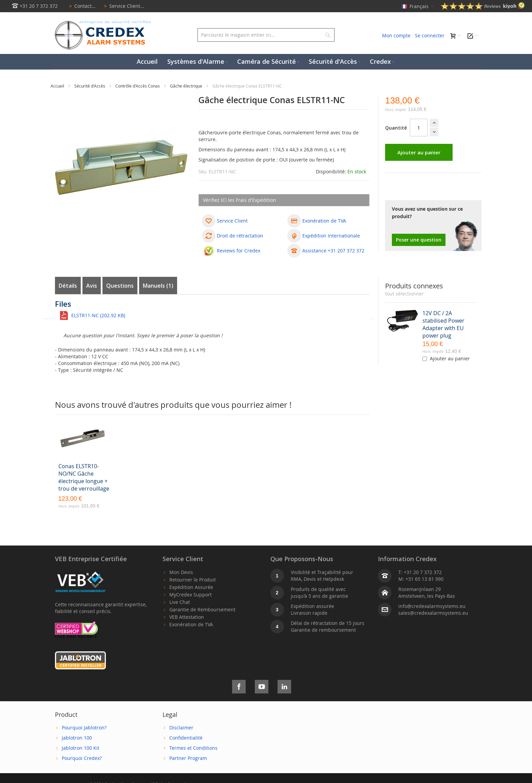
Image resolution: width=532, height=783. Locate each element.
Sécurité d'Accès (90, 86)
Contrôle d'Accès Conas (138, 86)
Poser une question (419, 240)
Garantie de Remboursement (202, 609)
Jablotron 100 (77, 738)
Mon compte (396, 35)
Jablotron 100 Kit (81, 748)
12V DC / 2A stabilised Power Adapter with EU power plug (443, 324)
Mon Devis (181, 572)
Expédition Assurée (191, 587)
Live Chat (180, 602)
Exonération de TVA (191, 624)
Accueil (58, 86)
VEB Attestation (187, 617)
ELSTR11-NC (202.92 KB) (98, 315)
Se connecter (430, 35)
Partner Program (188, 758)
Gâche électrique (187, 86)
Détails (68, 286)
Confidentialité (186, 738)
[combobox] (266, 35)
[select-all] (404, 294)
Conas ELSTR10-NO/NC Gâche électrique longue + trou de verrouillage (84, 477)
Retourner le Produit (193, 580)
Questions (120, 286)
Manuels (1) (158, 286)
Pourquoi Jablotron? (84, 728)
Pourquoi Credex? (82, 758)
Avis (92, 286)
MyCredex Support (191, 595)
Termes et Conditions (193, 748)
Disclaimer (181, 728)
